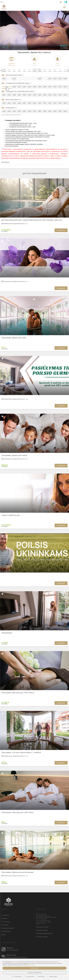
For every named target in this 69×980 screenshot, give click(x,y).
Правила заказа (42, 930)
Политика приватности (44, 933)
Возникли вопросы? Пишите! (17, 957)
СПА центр (5, 922)
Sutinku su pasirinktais (34, 973)
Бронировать (61, 230)
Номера (4, 918)
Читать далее (31, 965)
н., (58, 7)
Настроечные (40, 977)
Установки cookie (42, 927)
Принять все (34, 968)
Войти (4, 935)
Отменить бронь (42, 937)
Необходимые (17, 977)
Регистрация (6, 931)
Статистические (29, 977)
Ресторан (5, 925)
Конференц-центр (8, 928)
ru (2, 2)
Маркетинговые (52, 977)
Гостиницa (5, 915)
